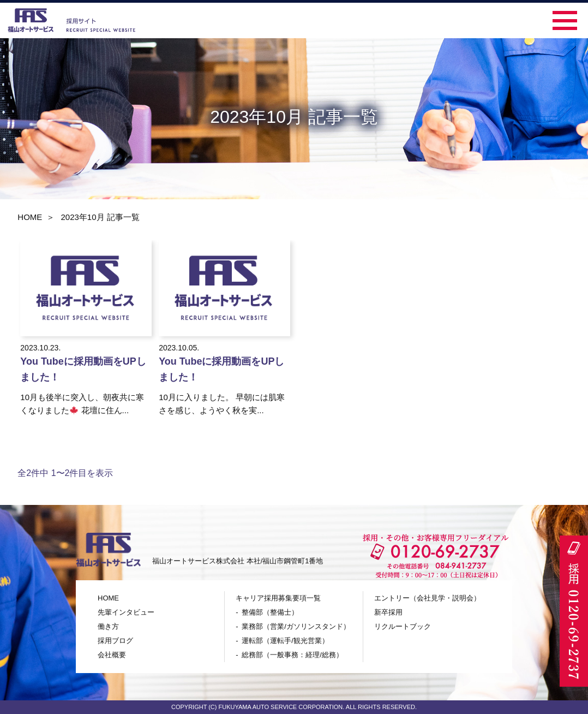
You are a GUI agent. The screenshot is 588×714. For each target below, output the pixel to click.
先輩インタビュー (126, 612)
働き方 (108, 626)
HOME (30, 217)
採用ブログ (115, 641)
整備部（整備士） (270, 612)
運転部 (285, 641)
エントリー (427, 598)
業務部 (296, 626)
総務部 (292, 655)
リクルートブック (403, 626)
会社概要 (112, 655)
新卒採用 (388, 612)
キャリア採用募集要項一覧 (278, 598)
